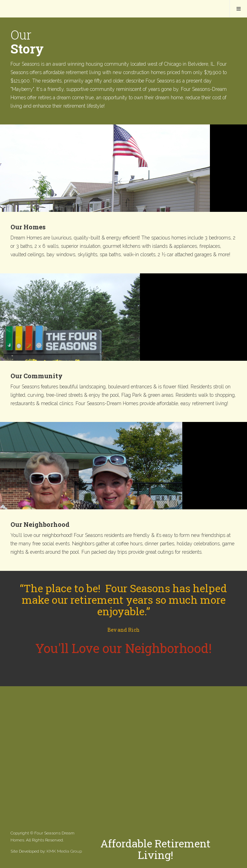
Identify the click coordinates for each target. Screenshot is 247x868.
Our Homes (28, 227)
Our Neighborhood (40, 524)
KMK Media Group (64, 851)
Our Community (37, 376)
